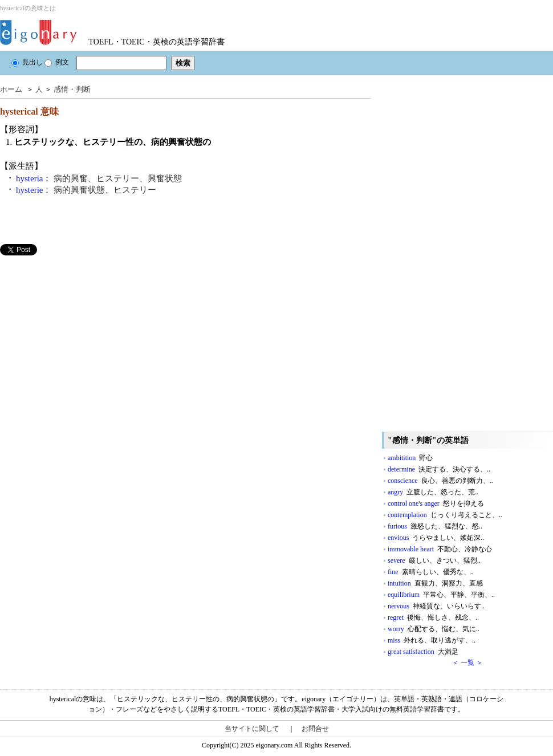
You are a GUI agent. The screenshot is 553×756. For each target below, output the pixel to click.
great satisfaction (423, 652)
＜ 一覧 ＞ (467, 662)
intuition (435, 583)
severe (434, 560)
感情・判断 (72, 89)
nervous (436, 606)
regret (433, 617)
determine (439, 469)
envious (436, 538)
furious (435, 526)
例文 (57, 62)
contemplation (445, 515)
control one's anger (436, 503)
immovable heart (440, 549)
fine (431, 572)
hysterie (29, 190)
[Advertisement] (86, 335)
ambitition (410, 458)
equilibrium (441, 595)
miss (432, 640)
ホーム (11, 89)
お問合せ (315, 729)
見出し (27, 62)
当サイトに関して (252, 729)
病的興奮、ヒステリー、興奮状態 (118, 178)
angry (433, 492)
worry (434, 629)
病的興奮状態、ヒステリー (105, 190)
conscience (440, 481)
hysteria (29, 178)
